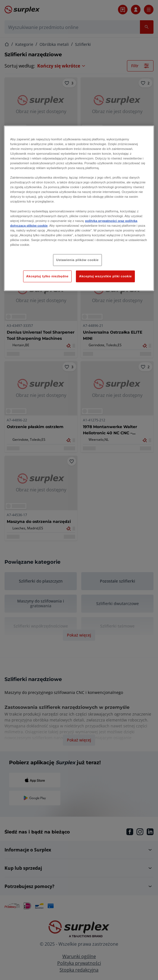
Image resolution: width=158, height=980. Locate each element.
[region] (79, 208)
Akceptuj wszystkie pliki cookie (105, 276)
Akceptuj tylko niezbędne (47, 276)
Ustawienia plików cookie (77, 260)
